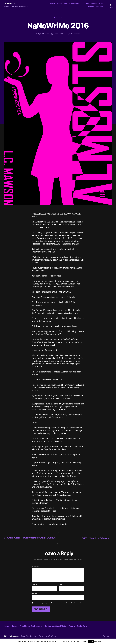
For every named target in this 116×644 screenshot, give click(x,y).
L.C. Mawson (10, 4)
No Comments (76, 34)
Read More (98, 641)
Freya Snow (58, 18)
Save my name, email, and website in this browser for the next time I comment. (57, 606)
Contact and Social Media (94, 4)
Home (53, 4)
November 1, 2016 (60, 34)
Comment (35, 570)
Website (34, 597)
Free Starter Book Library (73, 4)
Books (59, 4)
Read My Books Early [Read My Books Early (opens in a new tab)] (95, 6)
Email (61, 588)
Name (34, 588)
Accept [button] (91, 641)
